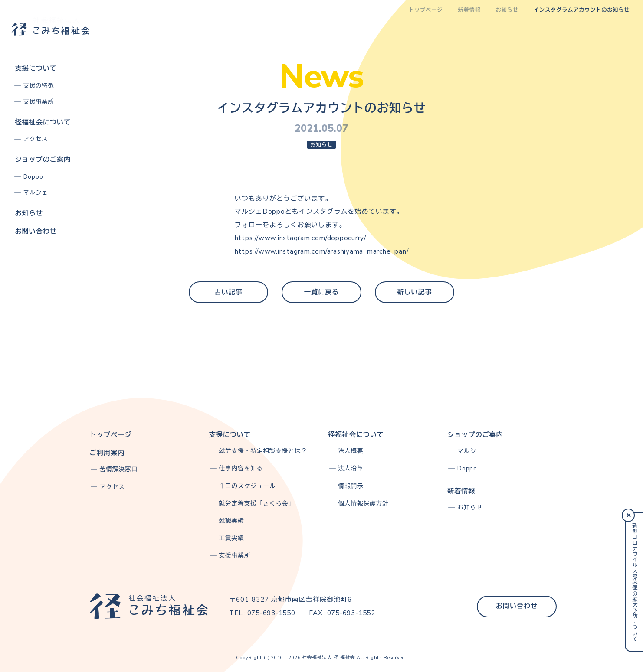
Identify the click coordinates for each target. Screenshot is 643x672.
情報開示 (351, 486)
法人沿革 (351, 468)
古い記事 (228, 292)
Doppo (33, 177)
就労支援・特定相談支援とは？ (263, 451)
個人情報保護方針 (363, 504)
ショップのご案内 (43, 160)
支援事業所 (39, 102)
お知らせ (29, 213)
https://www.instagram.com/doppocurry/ (300, 238)
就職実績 (232, 521)
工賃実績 (232, 538)
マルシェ (36, 193)
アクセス (36, 139)
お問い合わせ (36, 232)
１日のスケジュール (248, 486)
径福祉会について (43, 122)
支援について (36, 69)
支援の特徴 (39, 86)
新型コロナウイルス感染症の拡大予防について (634, 582)
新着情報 (461, 491)
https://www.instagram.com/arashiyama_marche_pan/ (322, 251)
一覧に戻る (321, 292)
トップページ (111, 435)
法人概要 (351, 451)
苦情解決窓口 (119, 469)
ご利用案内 (107, 453)
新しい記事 (414, 292)
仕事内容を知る (241, 468)
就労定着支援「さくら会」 (257, 504)
